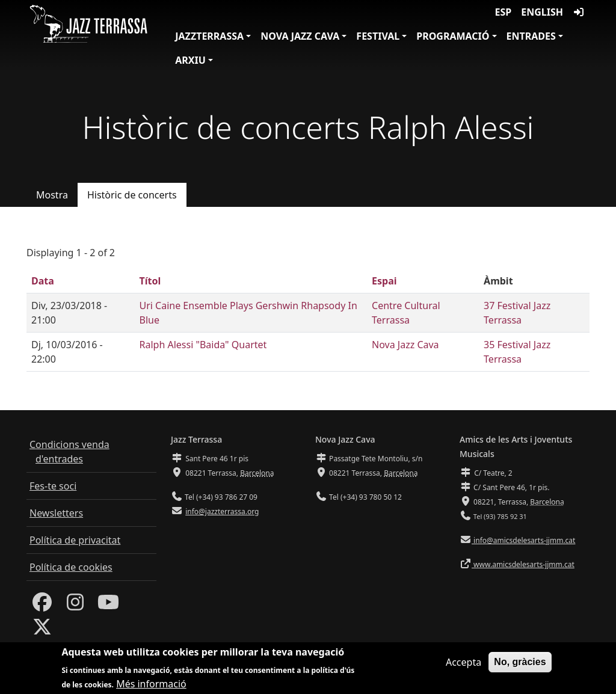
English (542, 12)
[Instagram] (75, 606)
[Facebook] (42, 606)
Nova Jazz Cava (300, 36)
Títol (150, 281)
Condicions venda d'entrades (69, 452)
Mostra (52, 195)
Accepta (464, 667)
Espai (384, 281)
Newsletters (56, 513)
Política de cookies (71, 567)
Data (43, 281)
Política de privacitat (75, 540)
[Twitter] (42, 630)
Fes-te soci (53, 486)
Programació (453, 36)
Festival (378, 36)
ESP (504, 12)
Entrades (531, 36)
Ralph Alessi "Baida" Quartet (203, 345)
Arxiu (190, 60)
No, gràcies (520, 667)
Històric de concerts (132, 195)
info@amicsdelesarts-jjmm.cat (523, 540)
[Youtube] (108, 606)
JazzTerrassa (209, 36)
